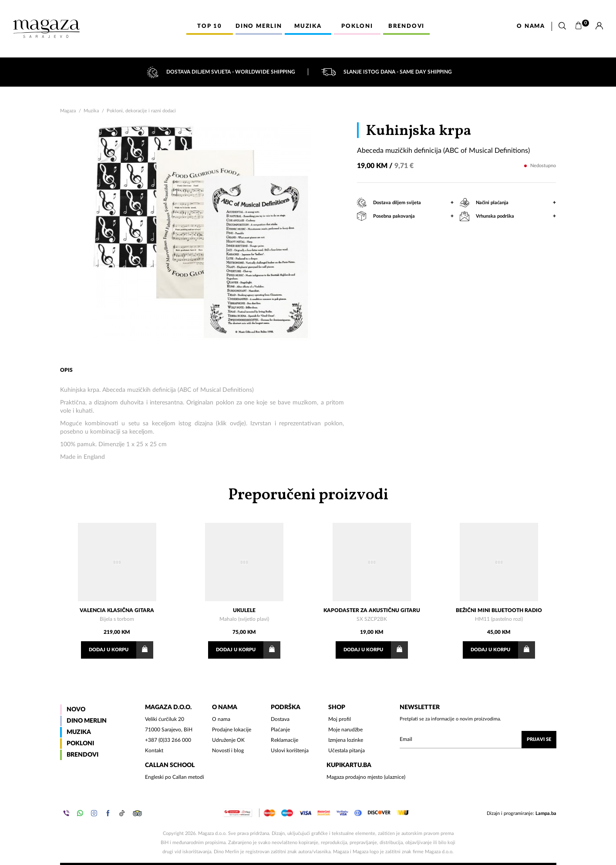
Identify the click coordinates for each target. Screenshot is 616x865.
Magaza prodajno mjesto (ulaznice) (366, 777)
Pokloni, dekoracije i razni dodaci (141, 111)
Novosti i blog (228, 751)
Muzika (91, 111)
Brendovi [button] (406, 26)
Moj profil (340, 719)
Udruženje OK (228, 740)
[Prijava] (599, 26)
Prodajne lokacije (232, 730)
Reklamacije (284, 740)
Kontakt (154, 751)
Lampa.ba (546, 813)
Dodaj (121, 650)
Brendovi (82, 755)
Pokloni (80, 744)
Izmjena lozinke (346, 740)
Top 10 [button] (210, 26)
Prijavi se (539, 739)
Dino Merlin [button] (259, 26)
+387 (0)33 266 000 (168, 740)
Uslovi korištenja (290, 751)
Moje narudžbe (345, 730)
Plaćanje (280, 730)
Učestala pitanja (347, 751)
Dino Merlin (87, 721)
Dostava (280, 719)
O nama (531, 26)
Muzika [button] (308, 26)
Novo (76, 710)
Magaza (68, 111)
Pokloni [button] (357, 26)
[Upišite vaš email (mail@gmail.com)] (478, 740)
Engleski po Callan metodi (175, 777)
